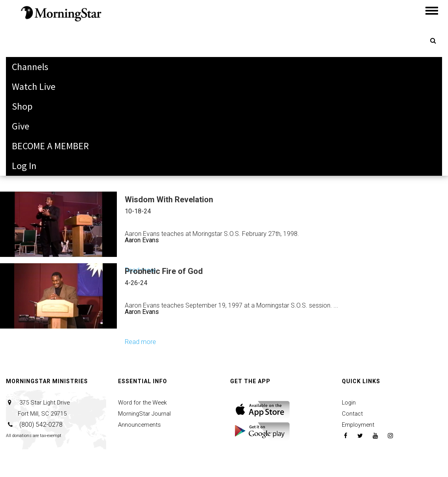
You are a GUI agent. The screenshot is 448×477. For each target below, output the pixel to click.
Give (21, 126)
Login (349, 402)
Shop (22, 106)
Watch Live (34, 86)
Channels (30, 67)
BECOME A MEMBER (50, 146)
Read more (140, 342)
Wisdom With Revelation (169, 200)
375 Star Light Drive (40, 408)
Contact (353, 413)
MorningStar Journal (146, 413)
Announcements (141, 425)
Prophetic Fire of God (164, 271)
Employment (359, 425)
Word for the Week (144, 402)
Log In (24, 166)
